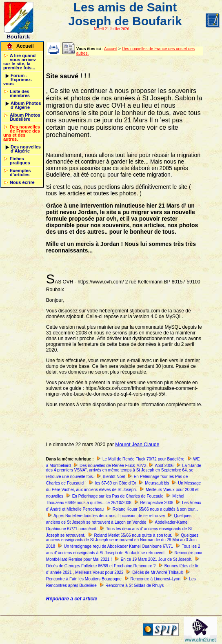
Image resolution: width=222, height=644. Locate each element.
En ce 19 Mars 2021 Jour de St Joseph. (157, 559)
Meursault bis (157, 483)
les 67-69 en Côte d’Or (116, 483)
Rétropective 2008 (157, 503)
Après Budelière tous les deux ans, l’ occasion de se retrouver (109, 516)
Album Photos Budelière (25, 117)
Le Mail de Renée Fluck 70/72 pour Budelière (143, 459)
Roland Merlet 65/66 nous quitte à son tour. (133, 535)
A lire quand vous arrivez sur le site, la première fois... (20, 62)
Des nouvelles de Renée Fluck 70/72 (113, 466)
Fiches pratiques (20, 161)
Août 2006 (164, 466)
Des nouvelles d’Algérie (26, 149)
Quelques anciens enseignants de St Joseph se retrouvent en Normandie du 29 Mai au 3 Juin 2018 (122, 541)
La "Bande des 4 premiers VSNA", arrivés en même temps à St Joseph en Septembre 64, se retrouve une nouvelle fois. (124, 471)
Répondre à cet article (72, 599)
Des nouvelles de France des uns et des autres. (22, 133)
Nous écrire (22, 182)
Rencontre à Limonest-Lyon (155, 579)
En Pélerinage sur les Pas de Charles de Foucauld (118, 496)
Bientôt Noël (114, 477)
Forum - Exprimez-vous (18, 80)
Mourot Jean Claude (137, 445)
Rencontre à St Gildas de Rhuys (134, 585)
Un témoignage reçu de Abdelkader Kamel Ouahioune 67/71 (119, 546)
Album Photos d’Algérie (26, 105)
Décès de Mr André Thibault (158, 572)
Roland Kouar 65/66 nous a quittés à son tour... (155, 509)
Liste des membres (20, 93)
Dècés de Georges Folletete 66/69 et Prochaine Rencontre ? (101, 566)
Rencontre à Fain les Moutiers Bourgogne (84, 579)
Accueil (25, 46)
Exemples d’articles (20, 173)
